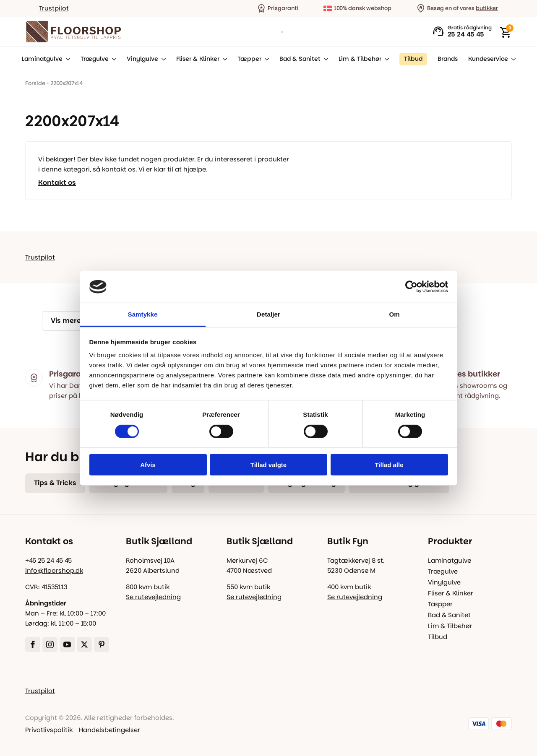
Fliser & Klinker (198, 59)
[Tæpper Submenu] (265, 59)
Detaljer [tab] (268, 314)
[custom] (102, 644)
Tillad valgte (268, 465)
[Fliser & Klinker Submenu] (223, 59)
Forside (35, 83)
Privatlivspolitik (49, 730)
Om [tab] (394, 314)
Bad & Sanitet (300, 59)
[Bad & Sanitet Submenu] (324, 59)
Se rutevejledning (153, 597)
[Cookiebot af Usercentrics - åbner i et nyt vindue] (411, 287)
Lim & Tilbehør (360, 59)
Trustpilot (54, 8)
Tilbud (438, 637)
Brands (448, 59)
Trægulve (95, 59)
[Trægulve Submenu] (112, 59)
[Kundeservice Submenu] (512, 59)
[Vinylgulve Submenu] (162, 59)
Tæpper (249, 59)
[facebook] (33, 644)
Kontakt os (57, 183)
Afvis (148, 465)
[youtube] (67, 644)
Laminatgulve (42, 59)
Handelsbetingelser (109, 730)
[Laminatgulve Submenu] (66, 59)
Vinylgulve (142, 59)
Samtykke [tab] (143, 314)
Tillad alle (389, 465)
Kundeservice (488, 59)
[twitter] (84, 644)
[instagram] (50, 644)
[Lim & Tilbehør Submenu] (385, 59)
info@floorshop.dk (54, 570)
